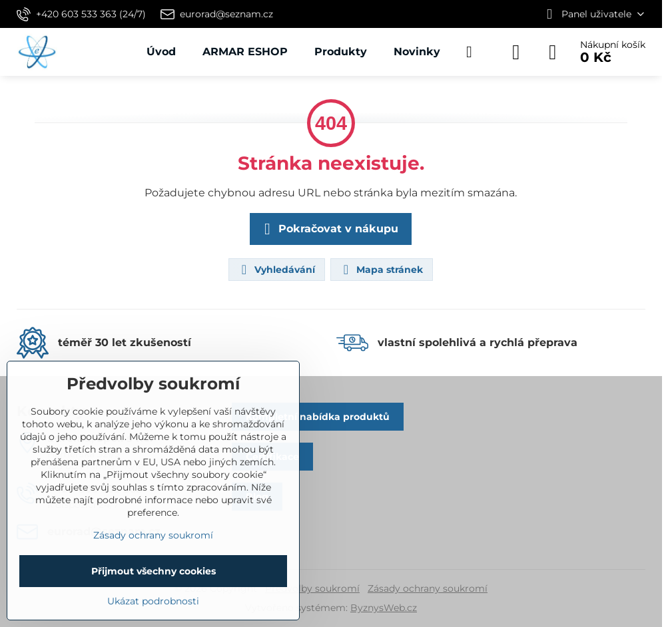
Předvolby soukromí (312, 588)
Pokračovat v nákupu (329, 229)
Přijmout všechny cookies (154, 571)
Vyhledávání (276, 270)
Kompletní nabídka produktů (318, 417)
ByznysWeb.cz (384, 608)
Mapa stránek (381, 270)
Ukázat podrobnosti (153, 601)
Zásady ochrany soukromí (428, 588)
